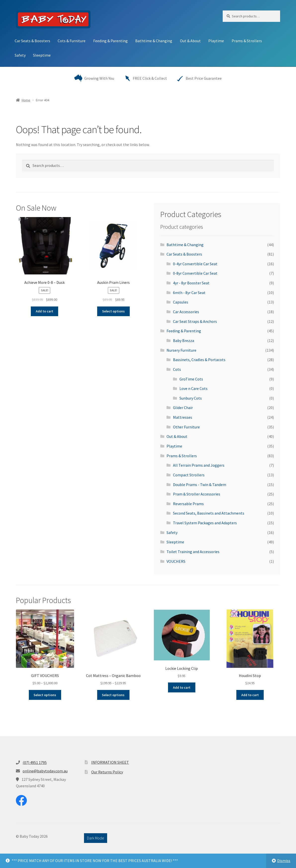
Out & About (190, 41)
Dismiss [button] (284, 861)
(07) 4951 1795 (35, 762)
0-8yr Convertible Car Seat (195, 273)
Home (26, 100)
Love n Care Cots (193, 388)
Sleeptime (42, 55)
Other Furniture (186, 427)
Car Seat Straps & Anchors (195, 321)
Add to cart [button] (44, 311)
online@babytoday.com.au (45, 771)
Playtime (216, 41)
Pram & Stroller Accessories (197, 494)
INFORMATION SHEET (110, 762)
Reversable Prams (188, 504)
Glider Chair (183, 408)
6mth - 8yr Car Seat (189, 293)
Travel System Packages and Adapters (205, 523)
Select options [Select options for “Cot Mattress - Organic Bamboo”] (113, 695)
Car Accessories (186, 312)
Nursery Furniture (181, 350)
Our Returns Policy (107, 772)
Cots (177, 369)
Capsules (181, 302)
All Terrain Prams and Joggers (199, 465)
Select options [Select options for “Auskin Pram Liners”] (113, 311)
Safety (20, 55)
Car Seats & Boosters (32, 41)
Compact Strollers (189, 475)
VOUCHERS (176, 561)
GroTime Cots (191, 379)
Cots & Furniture (72, 41)
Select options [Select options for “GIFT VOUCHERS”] (45, 695)
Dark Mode (96, 838)
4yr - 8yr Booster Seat (191, 283)
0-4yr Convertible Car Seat (195, 264)
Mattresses (183, 417)
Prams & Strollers (247, 41)
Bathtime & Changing (154, 41)
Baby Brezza (184, 340)
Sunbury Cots (191, 398)
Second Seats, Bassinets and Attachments (209, 513)
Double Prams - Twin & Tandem (200, 485)
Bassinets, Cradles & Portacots (199, 360)
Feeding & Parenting (110, 41)
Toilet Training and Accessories (193, 552)
